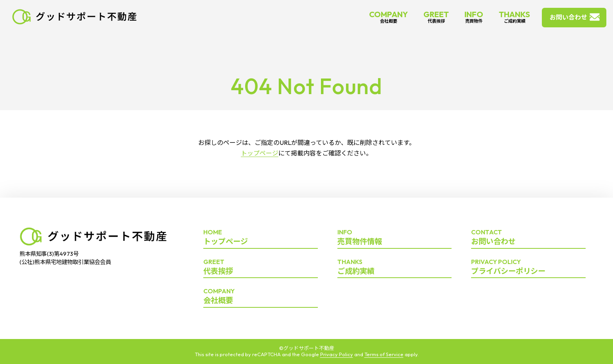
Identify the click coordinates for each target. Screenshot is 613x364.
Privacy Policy (337, 354)
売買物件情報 (395, 237)
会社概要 (261, 296)
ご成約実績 (395, 267)
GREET (436, 17)
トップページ (260, 153)
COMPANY (388, 17)
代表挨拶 (261, 267)
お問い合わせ (568, 17)
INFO (474, 17)
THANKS (514, 17)
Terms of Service (384, 354)
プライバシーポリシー (528, 267)
